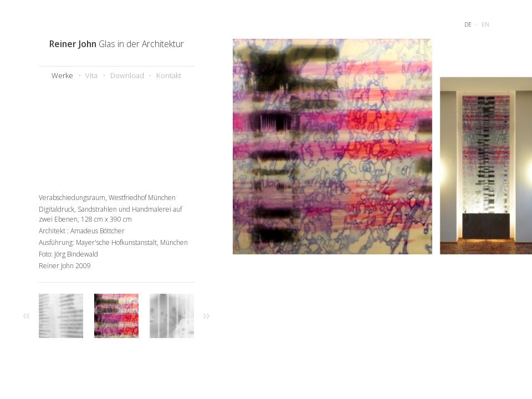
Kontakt (169, 75)
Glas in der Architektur (117, 44)
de (468, 24)
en (485, 24)
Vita (91, 75)
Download (127, 75)
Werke (62, 75)
